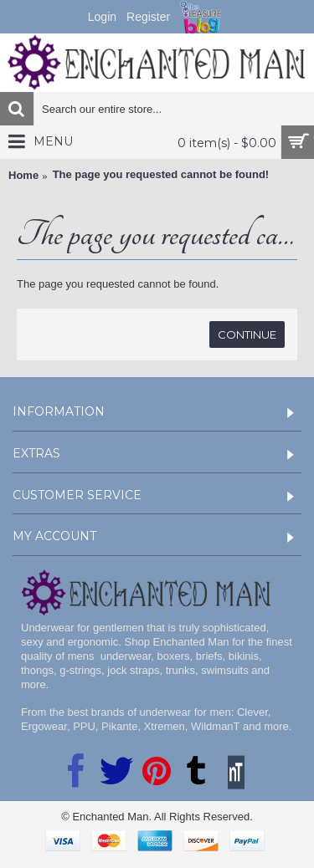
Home (23, 175)
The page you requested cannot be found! (161, 174)
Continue (247, 334)
